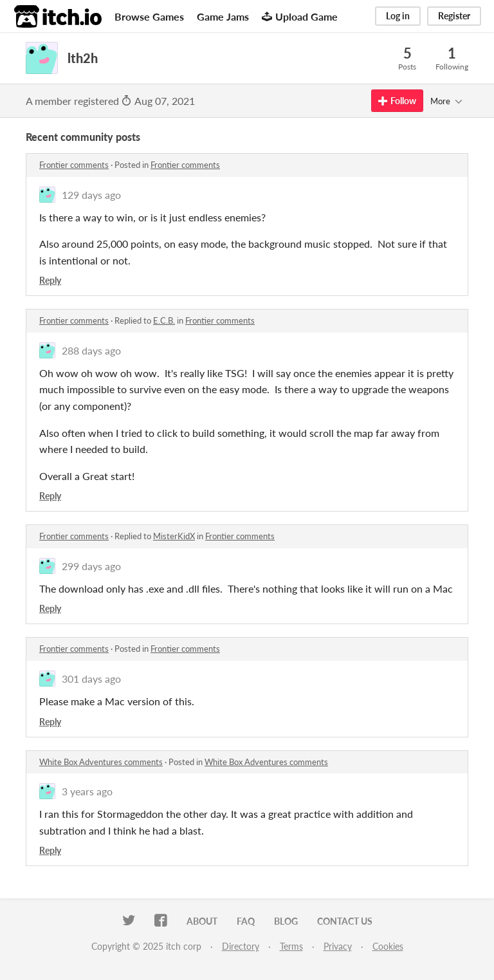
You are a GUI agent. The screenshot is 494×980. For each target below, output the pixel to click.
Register (454, 16)
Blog (286, 921)
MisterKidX (174, 536)
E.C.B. (164, 320)
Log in (398, 16)
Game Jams (223, 16)
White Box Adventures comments (101, 762)
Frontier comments (74, 165)
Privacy (338, 946)
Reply (50, 280)
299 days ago (91, 566)
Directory (241, 946)
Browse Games (149, 16)
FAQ (246, 921)
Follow (397, 101)
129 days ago (91, 195)
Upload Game (300, 16)
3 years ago (87, 791)
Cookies (388, 946)
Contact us (345, 921)
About (202, 921)
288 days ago (91, 350)
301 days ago (91, 679)
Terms (291, 946)
